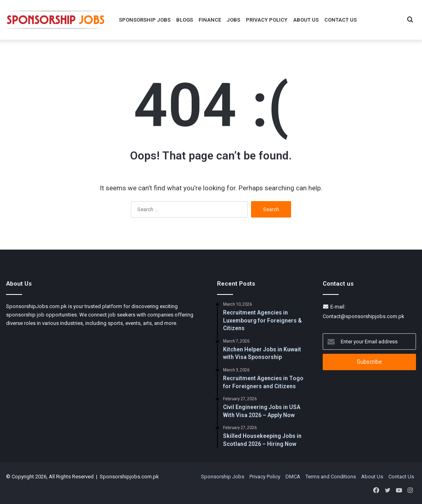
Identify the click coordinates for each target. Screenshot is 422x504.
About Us (306, 20)
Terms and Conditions (331, 477)
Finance (210, 20)
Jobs (233, 20)
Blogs (185, 20)
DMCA (293, 477)
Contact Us (341, 20)
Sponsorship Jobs (145, 20)
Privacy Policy (267, 20)
